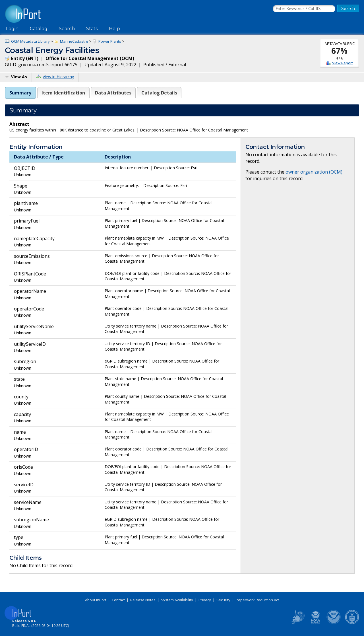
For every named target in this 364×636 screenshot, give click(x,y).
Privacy (205, 600)
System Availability (177, 600)
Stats (92, 29)
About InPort (96, 600)
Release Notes (143, 600)
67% (339, 51)
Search (67, 29)
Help (114, 29)
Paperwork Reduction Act (257, 600)
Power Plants (110, 41)
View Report (343, 63)
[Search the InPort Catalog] (304, 9)
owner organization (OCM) (314, 172)
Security (223, 600)
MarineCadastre (74, 41)
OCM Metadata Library (30, 41)
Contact (118, 600)
